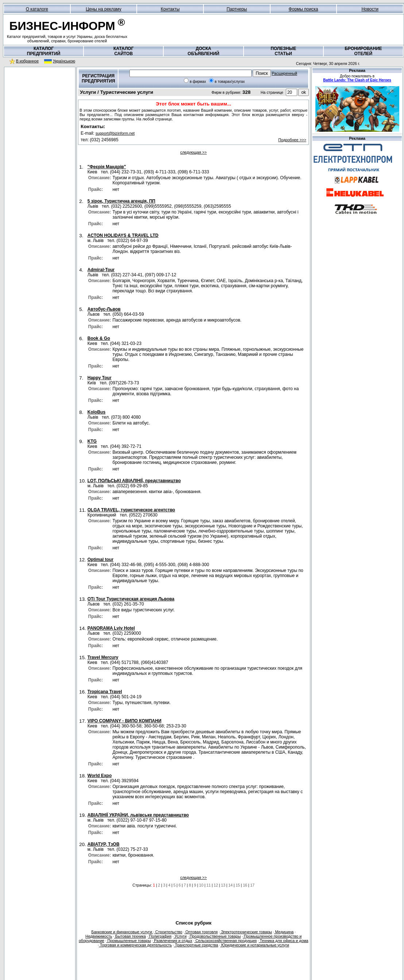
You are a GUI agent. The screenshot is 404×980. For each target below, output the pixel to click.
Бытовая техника (130, 936)
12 (216, 885)
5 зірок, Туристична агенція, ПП (121, 201)
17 (252, 885)
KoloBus (96, 412)
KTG (92, 441)
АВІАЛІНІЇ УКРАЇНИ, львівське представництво (138, 815)
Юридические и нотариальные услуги (255, 945)
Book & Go (99, 338)
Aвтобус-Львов (104, 309)
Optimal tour (100, 560)
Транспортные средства (196, 945)
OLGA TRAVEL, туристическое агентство (131, 510)
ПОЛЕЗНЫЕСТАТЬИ (283, 51)
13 (223, 885)
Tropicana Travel (105, 692)
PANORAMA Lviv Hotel (111, 628)
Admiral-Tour (101, 270)
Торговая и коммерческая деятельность (135, 945)
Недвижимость (99, 936)
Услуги (180, 936)
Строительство (168, 932)
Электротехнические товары (246, 932)
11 (209, 885)
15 (238, 885)
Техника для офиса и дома (284, 941)
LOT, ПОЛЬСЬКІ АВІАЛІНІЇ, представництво (134, 481)
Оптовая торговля (201, 932)
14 (230, 885)
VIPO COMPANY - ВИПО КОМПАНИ (125, 721)
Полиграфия (160, 936)
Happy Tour (100, 378)
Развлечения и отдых (172, 941)
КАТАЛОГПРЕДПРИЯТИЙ (44, 51)
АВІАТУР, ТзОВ (104, 844)
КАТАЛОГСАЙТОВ (123, 51)
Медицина (284, 932)
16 (245, 885)
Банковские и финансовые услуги (122, 932)
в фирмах (198, 82)
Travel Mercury (103, 657)
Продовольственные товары (215, 936)
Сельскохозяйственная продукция (226, 941)
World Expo (100, 776)
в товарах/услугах (230, 82)
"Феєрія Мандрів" (107, 167)
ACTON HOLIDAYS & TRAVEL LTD (123, 235)
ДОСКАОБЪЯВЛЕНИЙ (204, 51)
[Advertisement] (40, 116)
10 (201, 885)
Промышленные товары (129, 941)
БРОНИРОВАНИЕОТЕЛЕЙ (363, 51)
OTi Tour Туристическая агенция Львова (131, 599)
